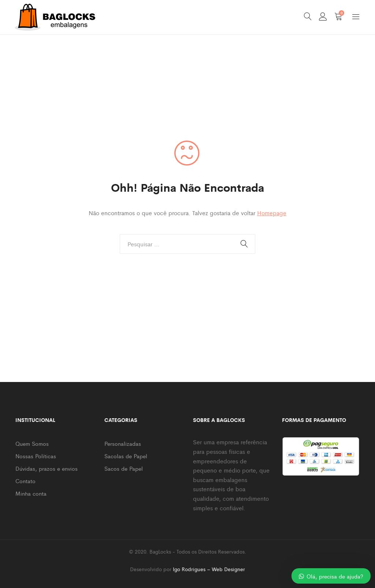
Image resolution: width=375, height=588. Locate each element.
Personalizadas (123, 443)
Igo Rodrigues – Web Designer (209, 569)
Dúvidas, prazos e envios (47, 468)
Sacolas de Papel (126, 456)
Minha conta (31, 493)
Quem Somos (32, 443)
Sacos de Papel (124, 468)
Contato (25, 481)
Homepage (272, 213)
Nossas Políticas (36, 456)
